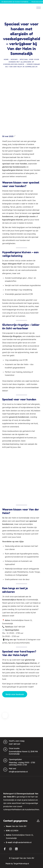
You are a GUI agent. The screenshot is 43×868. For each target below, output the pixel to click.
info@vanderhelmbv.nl (18, 772)
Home (6, 59)
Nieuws (14, 59)
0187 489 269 (14, 744)
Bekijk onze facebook (15, 694)
